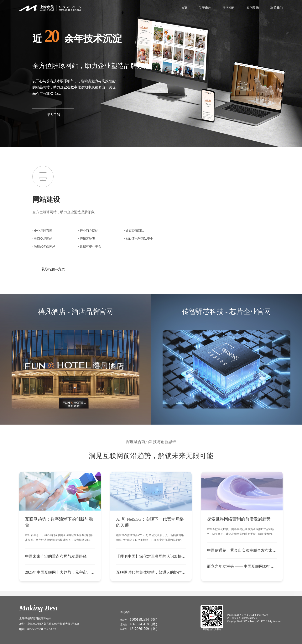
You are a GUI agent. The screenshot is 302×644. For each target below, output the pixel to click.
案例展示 (253, 8)
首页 (184, 8)
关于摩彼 (205, 8)
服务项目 (229, 8)
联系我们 (277, 8)
